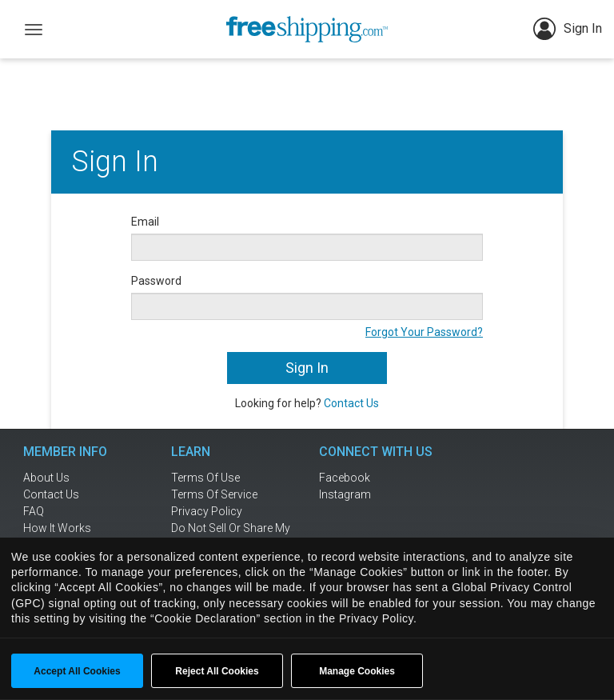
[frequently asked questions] (75, 511)
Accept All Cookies (77, 671)
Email (145, 222)
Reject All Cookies (217, 671)
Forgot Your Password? (424, 332)
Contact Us (351, 403)
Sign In (568, 29)
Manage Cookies (357, 671)
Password (156, 281)
